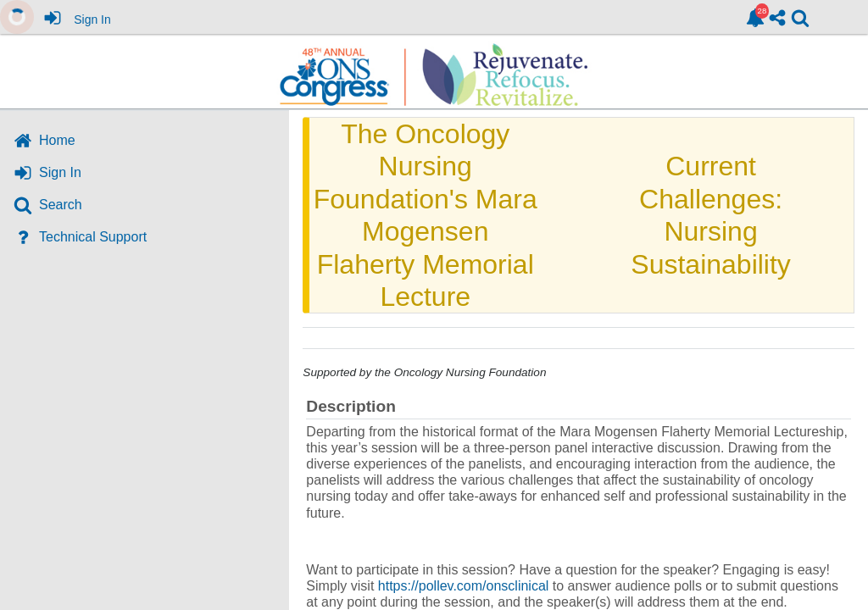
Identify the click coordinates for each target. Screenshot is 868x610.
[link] (755, 18)
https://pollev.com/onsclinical (464, 586)
